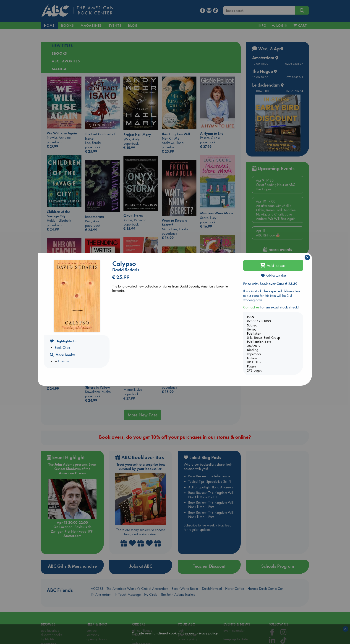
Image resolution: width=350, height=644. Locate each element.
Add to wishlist (273, 276)
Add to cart (273, 265)
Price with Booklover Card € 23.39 (270, 284)
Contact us (251, 307)
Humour (64, 361)
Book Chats (63, 348)
